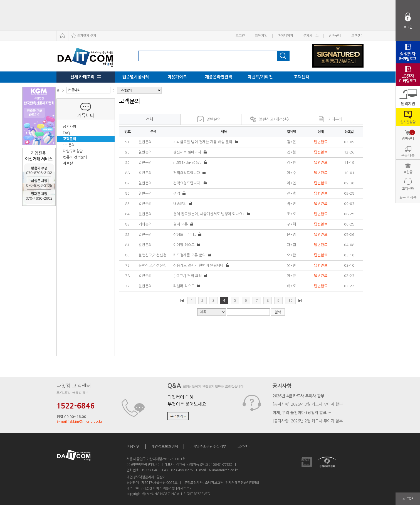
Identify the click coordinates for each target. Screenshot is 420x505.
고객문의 (70, 139)
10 (290, 300)
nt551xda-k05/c (188, 163)
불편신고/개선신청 (274, 119)
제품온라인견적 (219, 77)
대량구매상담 (73, 151)
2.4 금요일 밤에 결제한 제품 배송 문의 (203, 142)
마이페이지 (285, 36)
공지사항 (70, 127)
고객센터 (357, 36)
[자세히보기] (185, 488)
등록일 (349, 132)
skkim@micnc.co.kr (223, 470)
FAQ (66, 133)
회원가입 (261, 36)
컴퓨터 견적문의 (75, 157)
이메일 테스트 (184, 245)
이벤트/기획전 (260, 77)
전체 (150, 119)
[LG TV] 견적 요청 (188, 276)
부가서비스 (311, 36)
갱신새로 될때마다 (188, 152)
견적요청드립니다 (187, 173)
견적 (177, 193)
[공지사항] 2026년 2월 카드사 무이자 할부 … (310, 421)
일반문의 (214, 119)
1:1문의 (69, 145)
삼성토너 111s (185, 235)
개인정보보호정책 (165, 446)
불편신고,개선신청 (152, 255)
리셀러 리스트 (184, 286)
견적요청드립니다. (188, 183)
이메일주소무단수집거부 (208, 446)
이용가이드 (177, 77)
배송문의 (181, 204)
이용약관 (133, 446)
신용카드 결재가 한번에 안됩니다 (199, 265)
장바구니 (335, 36)
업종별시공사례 (136, 77)
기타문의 (335, 119)
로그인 (240, 36)
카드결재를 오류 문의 (190, 255)
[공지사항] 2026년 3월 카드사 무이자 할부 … (310, 404)
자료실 (68, 163)
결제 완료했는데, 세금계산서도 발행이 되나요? (209, 214)
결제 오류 (181, 224)
